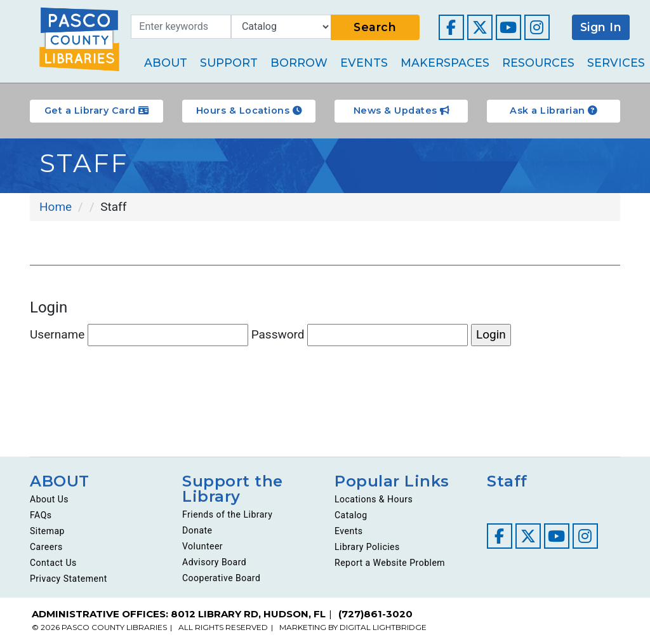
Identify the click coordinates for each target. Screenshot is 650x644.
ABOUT (60, 481)
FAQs (41, 515)
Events (364, 63)
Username (139, 335)
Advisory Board (214, 562)
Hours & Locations (249, 111)
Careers (46, 547)
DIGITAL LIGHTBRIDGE (383, 627)
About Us (49, 499)
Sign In (601, 27)
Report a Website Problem (390, 563)
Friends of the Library (227, 514)
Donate (197, 530)
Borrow (299, 63)
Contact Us (53, 563)
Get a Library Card (97, 111)
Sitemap (47, 531)
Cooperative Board (221, 578)
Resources (538, 63)
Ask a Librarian (554, 111)
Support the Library (233, 489)
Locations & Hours (374, 499)
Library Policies (367, 547)
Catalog (351, 515)
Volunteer (202, 546)
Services (616, 63)
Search (375, 27)
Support (229, 63)
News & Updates (401, 111)
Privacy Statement (69, 579)
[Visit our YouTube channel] (508, 27)
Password (360, 335)
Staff (507, 481)
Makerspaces (445, 63)
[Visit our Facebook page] (451, 27)
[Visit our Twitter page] (480, 27)
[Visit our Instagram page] (537, 27)
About (166, 63)
